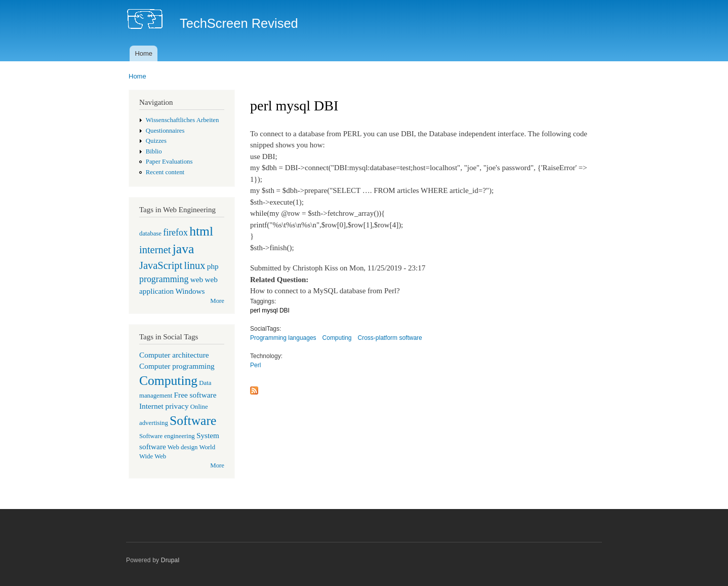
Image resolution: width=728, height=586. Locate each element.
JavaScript (161, 265)
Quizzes (156, 141)
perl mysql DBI (270, 310)
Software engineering (167, 436)
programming (164, 279)
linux (194, 265)
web (197, 279)
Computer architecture (174, 355)
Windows (190, 291)
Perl (255, 365)
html (201, 231)
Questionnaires (165, 131)
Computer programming (177, 366)
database (150, 233)
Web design (183, 447)
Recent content (165, 172)
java (184, 249)
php (213, 266)
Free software (195, 395)
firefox (175, 232)
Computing (168, 381)
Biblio (154, 151)
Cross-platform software (390, 338)
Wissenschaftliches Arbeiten (183, 120)
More (217, 301)
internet (155, 250)
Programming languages (283, 338)
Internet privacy (164, 406)
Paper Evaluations (169, 162)
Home (144, 53)
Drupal (170, 560)
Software (193, 421)
